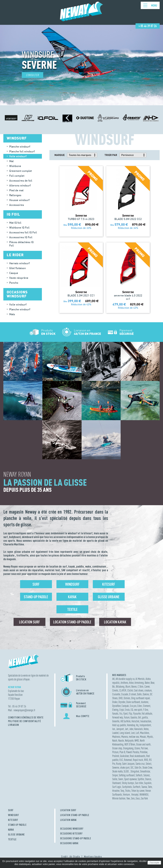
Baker (147, 683)
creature (148, 690)
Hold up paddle (119, 725)
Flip (130, 713)
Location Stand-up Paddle (72, 622)
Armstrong (139, 683)
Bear (152, 683)
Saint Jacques (128, 764)
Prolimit (116, 756)
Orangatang (128, 748)
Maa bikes (145, 733)
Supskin (148, 783)
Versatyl (135, 794)
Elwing (115, 710)
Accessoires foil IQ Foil (23, 232)
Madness (116, 737)
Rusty (119, 764)
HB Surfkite (125, 721)
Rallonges (15, 195)
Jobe (131, 729)
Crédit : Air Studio (71, 857)
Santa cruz (140, 764)
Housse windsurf (19, 200)
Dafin (139, 694)
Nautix (121, 740)
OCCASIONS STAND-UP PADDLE (76, 838)
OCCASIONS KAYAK (69, 843)
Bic (114, 687)
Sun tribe (139, 783)
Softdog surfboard (127, 775)
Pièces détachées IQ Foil (21, 244)
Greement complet (21, 171)
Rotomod (128, 760)
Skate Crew (147, 767)
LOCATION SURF (68, 810)
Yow (128, 798)
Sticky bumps (128, 783)
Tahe (150, 787)
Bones (134, 687)
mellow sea (134, 737)
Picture (115, 752)
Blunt (128, 687)
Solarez (147, 775)
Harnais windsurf (19, 263)
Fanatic (115, 713)
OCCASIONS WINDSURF (72, 829)
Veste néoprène (19, 278)
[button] (67, 101)
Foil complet (17, 176)
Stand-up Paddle (36, 597)
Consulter (32, 75)
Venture (127, 794)
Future (127, 717)
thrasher (116, 791)
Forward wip (118, 717)
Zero (133, 798)
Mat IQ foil (15, 223)
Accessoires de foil (21, 181)
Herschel (135, 721)
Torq (122, 791)
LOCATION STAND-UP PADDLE (75, 815)
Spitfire (141, 779)
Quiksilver (124, 756)
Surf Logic (117, 787)
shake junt (125, 767)
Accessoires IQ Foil (21, 237)
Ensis (127, 710)
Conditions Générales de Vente (26, 717)
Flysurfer (137, 713)
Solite (115, 779)
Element (147, 706)
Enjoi (122, 710)
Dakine (146, 694)
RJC (121, 760)
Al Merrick (140, 679)
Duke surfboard (133, 702)
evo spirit (138, 710)
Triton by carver (138, 791)
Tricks (128, 791)
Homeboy (131, 725)
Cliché (130, 690)
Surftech (137, 787)
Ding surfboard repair (140, 698)
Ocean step (117, 748)
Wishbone (15, 166)
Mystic (150, 737)
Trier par (111, 155)
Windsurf (72, 584)
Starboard (117, 783)
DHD (121, 698)
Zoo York (144, 798)
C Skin (141, 687)
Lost (133, 733)
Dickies (127, 698)
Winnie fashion (119, 798)
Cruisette (116, 694)
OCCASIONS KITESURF (71, 833)
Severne (116, 767)
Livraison (13, 725)
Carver (147, 687)
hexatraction (146, 721)
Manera (125, 737)
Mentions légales (93, 857)
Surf (36, 584)
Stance (148, 779)
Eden (140, 706)
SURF (11, 810)
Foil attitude (147, 713)
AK (113, 679)
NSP (126, 744)
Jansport (120, 729)
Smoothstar (145, 771)
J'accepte (154, 863)
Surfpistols (127, 787)
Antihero (124, 683)
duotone (145, 702)
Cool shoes (139, 690)
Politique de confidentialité (24, 721)
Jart (126, 729)
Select (149, 764)
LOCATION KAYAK (68, 820)
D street (133, 694)
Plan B (122, 752)
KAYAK (11, 830)
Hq (137, 725)
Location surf (29, 622)
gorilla (145, 717)
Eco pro (133, 706)
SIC (132, 767)
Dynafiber (116, 706)
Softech (139, 775)
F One (146, 710)
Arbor (131, 683)
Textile (72, 609)
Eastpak (125, 706)
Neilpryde (129, 740)
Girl (140, 717)
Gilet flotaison (18, 268)
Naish (115, 740)
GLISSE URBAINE (16, 834)
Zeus (138, 798)
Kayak (72, 597)
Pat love (144, 748)
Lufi (137, 733)
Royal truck (138, 760)
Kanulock (139, 729)
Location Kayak (115, 622)
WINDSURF (13, 815)
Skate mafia (117, 771)
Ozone (137, 748)
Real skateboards (138, 756)
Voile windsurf (18, 156)
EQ (132, 710)
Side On (138, 767)
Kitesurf (109, 584)
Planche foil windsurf (22, 151)
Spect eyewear (130, 779)
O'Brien (132, 744)
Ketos (146, 729)
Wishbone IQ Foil (19, 228)
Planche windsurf (20, 147)
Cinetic (115, 690)
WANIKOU (144, 794)
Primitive (144, 752)
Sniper (115, 775)
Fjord (125, 713)
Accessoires (17, 205)
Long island (125, 733)
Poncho (14, 283)
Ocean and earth (143, 744)
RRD (146, 760)
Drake (115, 702)
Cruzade (125, 694)
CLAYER (123, 690)
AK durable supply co (125, 679)
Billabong (120, 687)
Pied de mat (16, 190)
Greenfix (116, 721)
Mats (12, 314)
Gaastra (134, 717)
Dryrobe (122, 702)
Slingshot (135, 771)
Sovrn (121, 779)
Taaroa (144, 787)
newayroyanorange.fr (24, 710)
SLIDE (127, 771)
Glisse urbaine (109, 597)
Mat (11, 161)
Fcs (121, 713)
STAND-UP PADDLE (17, 825)
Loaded (115, 733)
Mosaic (143, 737)
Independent (145, 725)
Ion (114, 729)
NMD (137, 740)
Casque (14, 273)
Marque (60, 155)
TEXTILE (12, 839)
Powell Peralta (133, 752)
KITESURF (13, 820)
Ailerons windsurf (20, 185)
